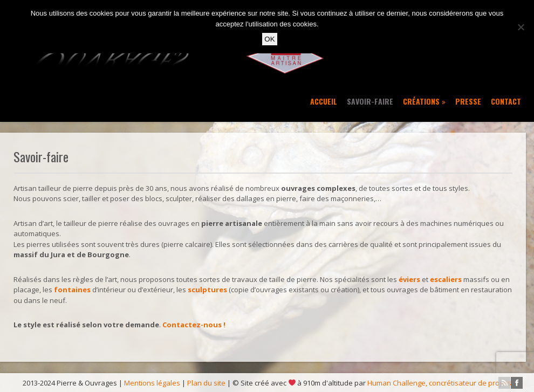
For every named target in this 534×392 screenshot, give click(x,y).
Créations (424, 101)
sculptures (207, 290)
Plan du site (206, 383)
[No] (521, 27)
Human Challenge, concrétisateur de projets (439, 383)
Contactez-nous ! (194, 325)
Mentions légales (152, 383)
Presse (468, 101)
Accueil (324, 101)
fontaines (72, 290)
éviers (409, 279)
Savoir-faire (370, 101)
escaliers (446, 279)
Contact (506, 101)
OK (269, 39)
